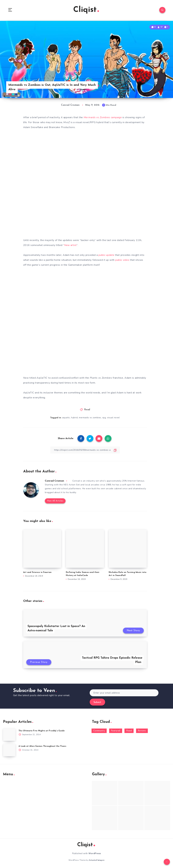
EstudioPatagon (97, 860)
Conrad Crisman (54, 481)
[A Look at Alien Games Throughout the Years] (9, 750)
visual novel (113, 418)
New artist (70, 245)
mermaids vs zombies (90, 418)
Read (87, 410)
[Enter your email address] (124, 693)
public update (106, 255)
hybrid (74, 418)
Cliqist (86, 10)
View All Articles (55, 501)
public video (122, 260)
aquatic (66, 418)
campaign (103, 117)
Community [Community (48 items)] (99, 731)
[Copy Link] (85, 450)
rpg (104, 418)
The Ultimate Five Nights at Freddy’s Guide (42, 731)
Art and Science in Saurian (37, 572)
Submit (97, 702)
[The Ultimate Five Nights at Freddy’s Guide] (9, 735)
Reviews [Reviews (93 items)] (142, 731)
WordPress (95, 853)
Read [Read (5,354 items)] (129, 731)
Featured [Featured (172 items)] (116, 731)
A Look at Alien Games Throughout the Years (42, 746)
